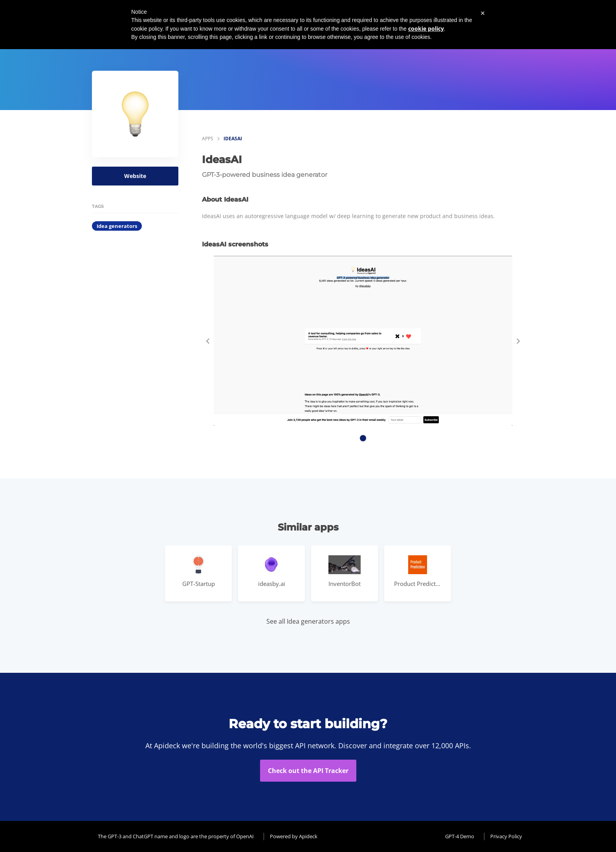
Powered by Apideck (294, 836)
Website (135, 176)
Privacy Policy (506, 836)
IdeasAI (233, 139)
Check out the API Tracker (308, 771)
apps (208, 139)
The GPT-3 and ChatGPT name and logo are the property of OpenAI (176, 836)
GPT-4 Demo (460, 836)
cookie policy (426, 28)
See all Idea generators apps (308, 621)
